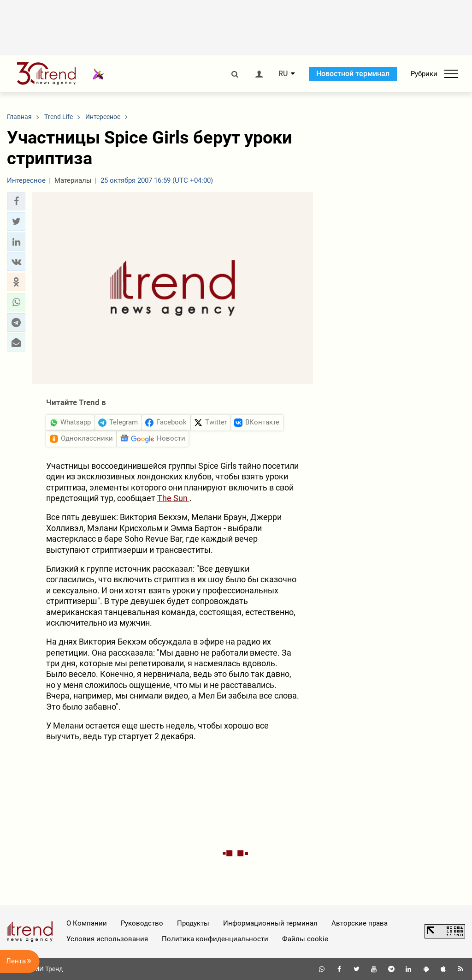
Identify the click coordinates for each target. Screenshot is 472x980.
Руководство (142, 923)
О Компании (87, 923)
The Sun (173, 498)
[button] (16, 201)
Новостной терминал (353, 74)
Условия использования (107, 939)
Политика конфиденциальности (215, 939)
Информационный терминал (270, 923)
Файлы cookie (305, 939)
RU (283, 74)
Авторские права (360, 923)
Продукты (193, 923)
